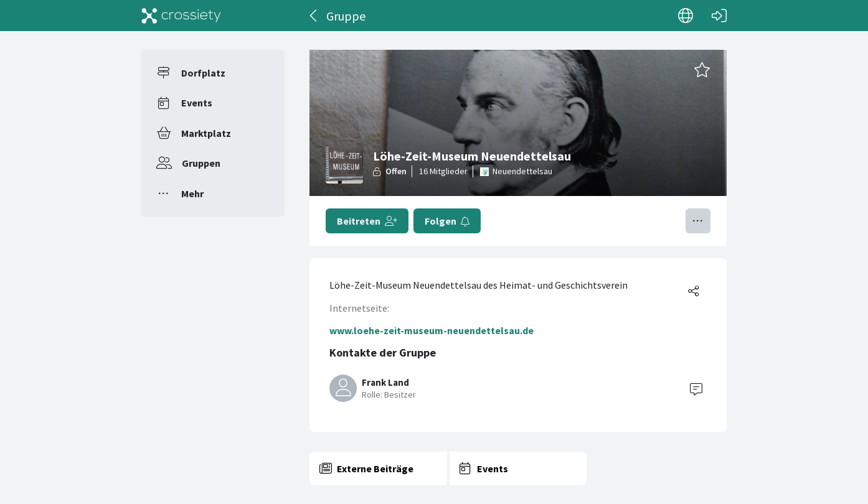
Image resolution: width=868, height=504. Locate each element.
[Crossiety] (181, 16)
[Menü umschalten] (698, 221)
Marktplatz (206, 133)
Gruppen (201, 163)
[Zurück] (314, 16)
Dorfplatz (203, 73)
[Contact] (696, 388)
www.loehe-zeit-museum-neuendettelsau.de (432, 330)
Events (197, 103)
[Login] (719, 16)
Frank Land (385, 382)
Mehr (192, 194)
